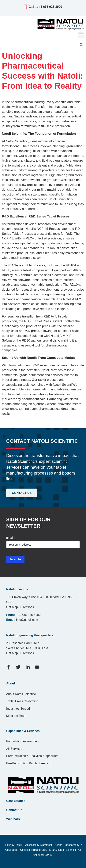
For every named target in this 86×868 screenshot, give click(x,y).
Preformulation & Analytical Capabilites (32, 756)
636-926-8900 (53, 7)
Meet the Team (16, 716)
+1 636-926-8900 (29, 615)
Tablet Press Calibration (22, 701)
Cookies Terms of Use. (34, 850)
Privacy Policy (14, 845)
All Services (14, 749)
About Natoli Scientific (21, 694)
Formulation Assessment (23, 741)
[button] (81, 35)
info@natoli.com (27, 620)
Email (11, 538)
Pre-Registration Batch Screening (29, 763)
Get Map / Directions (20, 607)
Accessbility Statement (39, 845)
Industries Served (18, 709)
